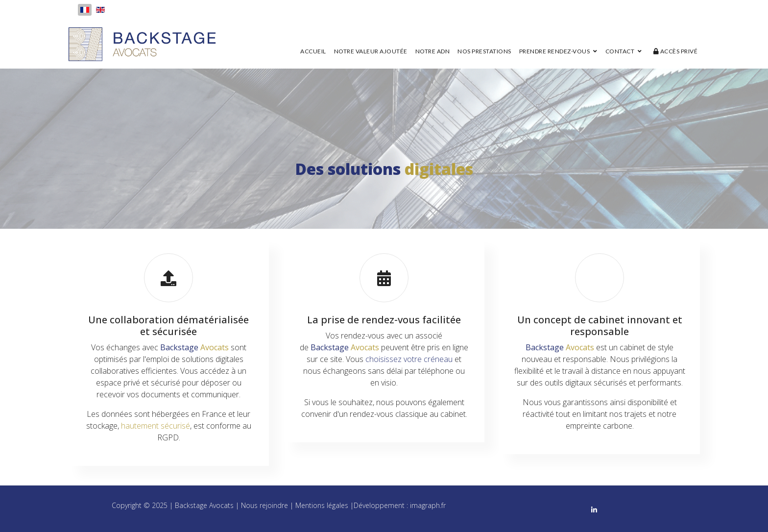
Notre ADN (433, 51)
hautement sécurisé (156, 426)
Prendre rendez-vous (555, 51)
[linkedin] (594, 509)
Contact (620, 51)
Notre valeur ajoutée (371, 51)
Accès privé (676, 51)
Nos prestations (484, 51)
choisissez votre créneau (409, 359)
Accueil (313, 51)
